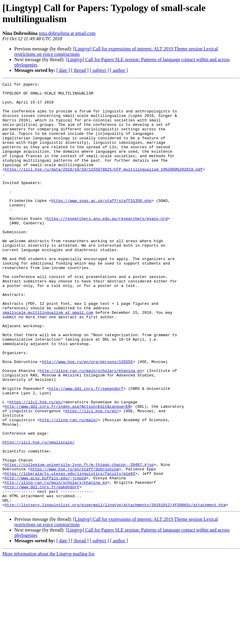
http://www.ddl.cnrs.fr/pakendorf (86, 450)
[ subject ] (99, 70)
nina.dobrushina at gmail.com (67, 33)
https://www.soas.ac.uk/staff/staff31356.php (101, 225)
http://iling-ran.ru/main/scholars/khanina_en (91, 429)
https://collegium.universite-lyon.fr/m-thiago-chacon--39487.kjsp (79, 541)
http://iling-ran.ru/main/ (69, 488)
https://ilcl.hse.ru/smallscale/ (38, 515)
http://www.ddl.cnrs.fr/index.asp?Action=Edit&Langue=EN (68, 472)
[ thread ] (80, 70)
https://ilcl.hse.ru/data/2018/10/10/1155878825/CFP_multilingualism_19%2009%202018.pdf (104, 187)
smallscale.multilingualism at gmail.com (48, 359)
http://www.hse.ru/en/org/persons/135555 (87, 418)
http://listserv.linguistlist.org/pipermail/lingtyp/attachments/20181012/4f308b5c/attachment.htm (115, 590)
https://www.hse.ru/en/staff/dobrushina (75, 547)
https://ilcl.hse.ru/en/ (36, 466)
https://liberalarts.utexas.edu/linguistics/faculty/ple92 (70, 552)
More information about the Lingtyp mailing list (48, 639)
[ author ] (119, 70)
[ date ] (63, 70)
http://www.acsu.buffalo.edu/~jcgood (46, 557)
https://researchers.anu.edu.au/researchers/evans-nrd (107, 246)
